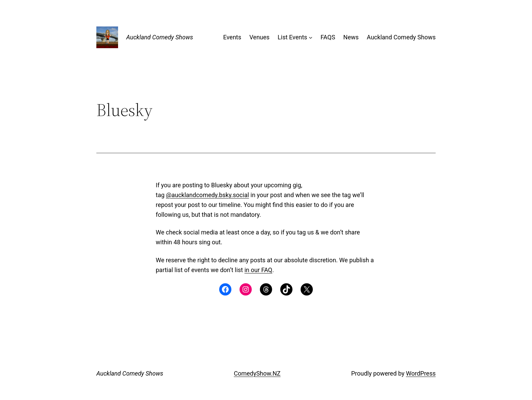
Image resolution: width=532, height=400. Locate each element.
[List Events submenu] (311, 37)
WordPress (421, 373)
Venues (259, 37)
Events (232, 37)
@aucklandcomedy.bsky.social (207, 195)
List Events (292, 37)
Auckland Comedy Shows (160, 37)
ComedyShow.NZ (257, 373)
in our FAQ (258, 270)
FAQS (328, 37)
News (351, 37)
